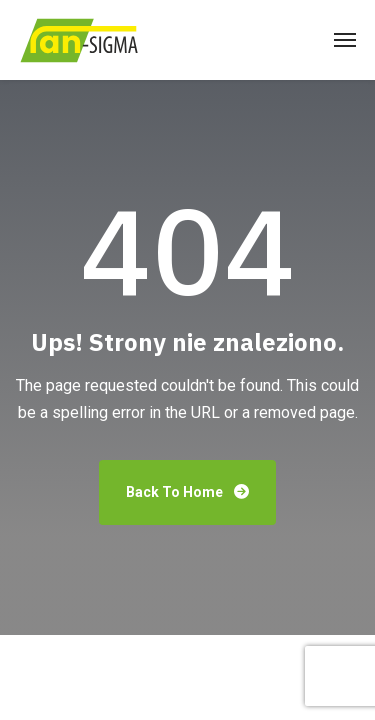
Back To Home (187, 492)
